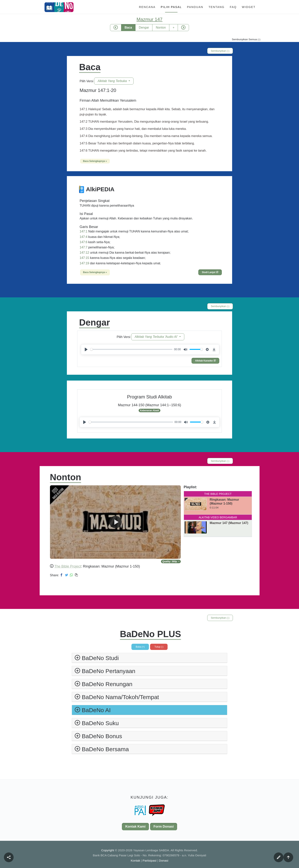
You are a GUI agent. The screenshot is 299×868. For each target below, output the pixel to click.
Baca (128, 28)
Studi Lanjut (210, 272)
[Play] (86, 349)
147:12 (84, 253)
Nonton (161, 28)
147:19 (84, 263)
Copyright (108, 850)
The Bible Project (68, 566)
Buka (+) (140, 647)
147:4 (84, 237)
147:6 (84, 242)
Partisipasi (149, 861)
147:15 (84, 258)
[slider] (131, 349)
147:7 (84, 247)
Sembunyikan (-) (220, 51)
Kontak (136, 861)
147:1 (84, 231)
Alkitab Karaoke (205, 361)
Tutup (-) (159, 647)
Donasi (163, 861)
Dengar (144, 28)
